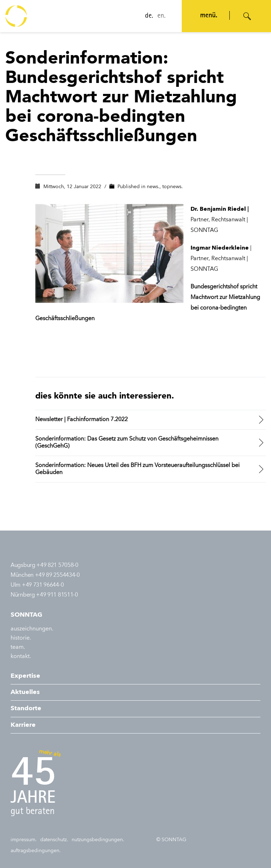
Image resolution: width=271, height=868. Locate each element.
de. (149, 16)
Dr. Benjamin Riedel (218, 209)
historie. (21, 638)
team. (18, 647)
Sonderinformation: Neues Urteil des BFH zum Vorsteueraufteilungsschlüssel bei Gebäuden (137, 469)
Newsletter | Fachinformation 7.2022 (82, 420)
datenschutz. (54, 840)
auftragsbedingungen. (36, 851)
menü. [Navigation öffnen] (209, 16)
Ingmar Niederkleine (220, 248)
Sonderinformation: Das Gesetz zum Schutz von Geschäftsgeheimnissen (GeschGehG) (127, 443)
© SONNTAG (171, 840)
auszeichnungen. (32, 629)
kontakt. (21, 657)
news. (153, 187)
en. (161, 16)
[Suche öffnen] (247, 16)
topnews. (173, 187)
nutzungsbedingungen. (98, 840)
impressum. (24, 840)
